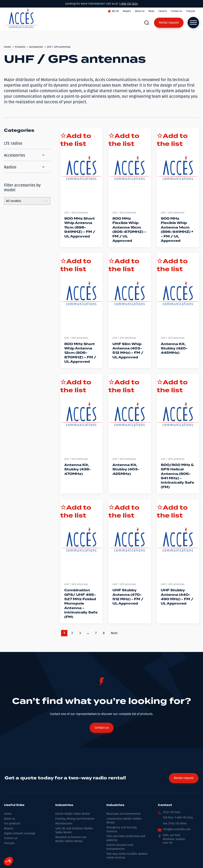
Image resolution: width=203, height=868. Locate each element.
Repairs (127, 11)
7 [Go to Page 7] (96, 633)
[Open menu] (193, 23)
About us (140, 11)
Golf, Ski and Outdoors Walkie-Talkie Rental (75, 830)
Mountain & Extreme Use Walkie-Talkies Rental (71, 839)
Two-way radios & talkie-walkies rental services (127, 856)
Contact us (177, 11)
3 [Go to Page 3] (80, 633)
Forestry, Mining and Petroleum (75, 819)
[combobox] (23, 201)
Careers (163, 11)
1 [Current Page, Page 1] (64, 633)
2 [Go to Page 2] (72, 633)
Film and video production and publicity (126, 838)
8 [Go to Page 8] (104, 633)
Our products (12, 823)
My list (115, 11)
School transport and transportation (120, 847)
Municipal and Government (124, 814)
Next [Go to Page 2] (114, 633)
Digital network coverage (20, 833)
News (151, 11)
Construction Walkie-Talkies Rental (124, 821)
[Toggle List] (46, 201)
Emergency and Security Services (122, 829)
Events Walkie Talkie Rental (73, 814)
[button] (169, 813)
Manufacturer (64, 823)
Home (8, 814)
